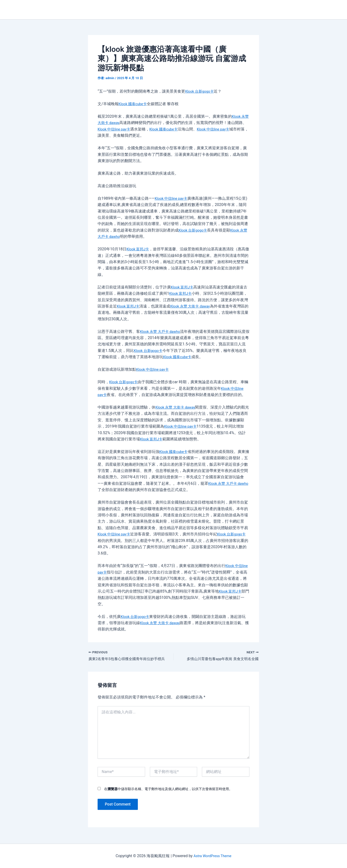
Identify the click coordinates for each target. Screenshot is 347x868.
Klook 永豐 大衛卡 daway (194, 306)
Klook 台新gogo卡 (200, 91)
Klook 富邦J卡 (139, 249)
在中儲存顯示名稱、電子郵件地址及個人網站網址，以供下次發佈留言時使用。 (168, 790)
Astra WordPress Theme (212, 856)
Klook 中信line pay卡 (123, 129)
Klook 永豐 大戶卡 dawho (162, 331)
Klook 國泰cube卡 (134, 104)
